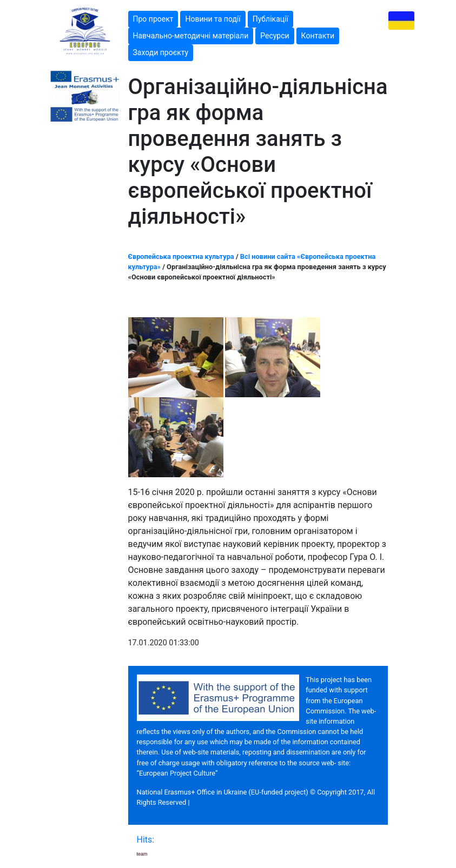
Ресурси (275, 36)
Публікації (270, 19)
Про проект (153, 19)
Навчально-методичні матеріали (191, 36)
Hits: (147, 840)
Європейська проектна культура (181, 256)
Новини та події (213, 19)
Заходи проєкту (161, 52)
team (142, 854)
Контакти (318, 36)
